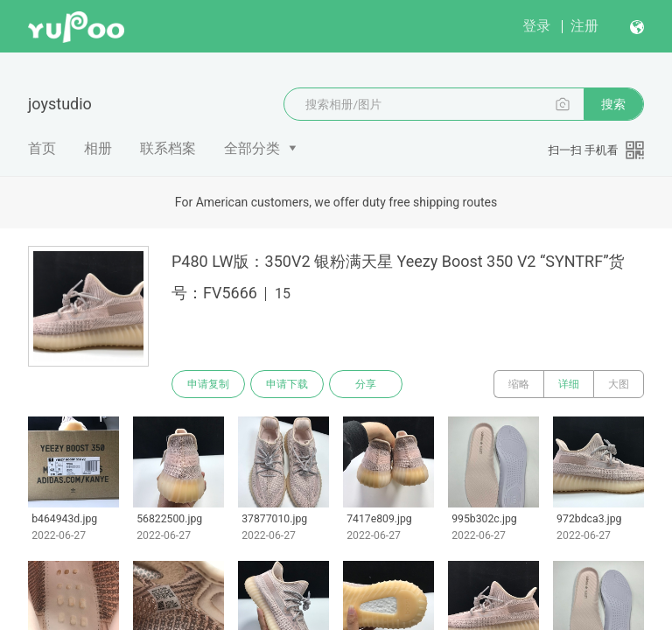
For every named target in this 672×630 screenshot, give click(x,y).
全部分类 (252, 148)
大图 (619, 384)
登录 (536, 26)
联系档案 (168, 148)
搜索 (613, 104)
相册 (98, 148)
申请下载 (287, 384)
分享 (366, 384)
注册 (584, 26)
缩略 (519, 384)
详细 (569, 384)
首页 (42, 148)
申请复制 (208, 384)
